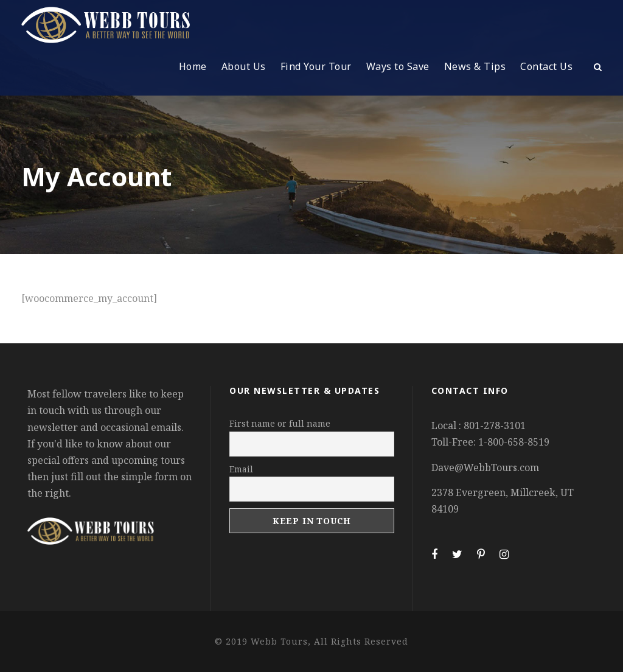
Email (241, 469)
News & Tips (475, 66)
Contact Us (546, 66)
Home (193, 66)
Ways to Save (398, 66)
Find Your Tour (316, 66)
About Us (244, 66)
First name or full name (280, 423)
